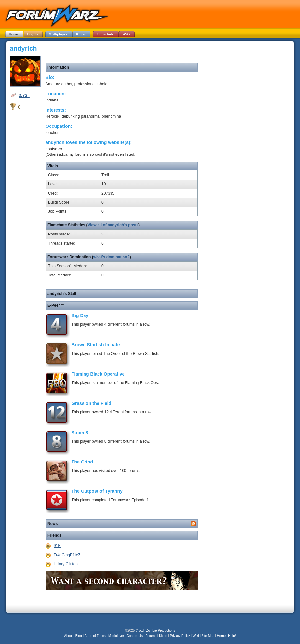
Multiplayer (116, 636)
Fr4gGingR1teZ (67, 555)
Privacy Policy (180, 636)
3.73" (24, 95)
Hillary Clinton (66, 564)
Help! (232, 636)
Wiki (196, 636)
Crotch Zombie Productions (155, 631)
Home (221, 636)
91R (57, 546)
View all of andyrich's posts (113, 225)
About (68, 636)
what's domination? (111, 257)
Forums (151, 636)
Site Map (208, 636)
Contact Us (135, 636)
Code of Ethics (95, 636)
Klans (163, 636)
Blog (79, 636)
